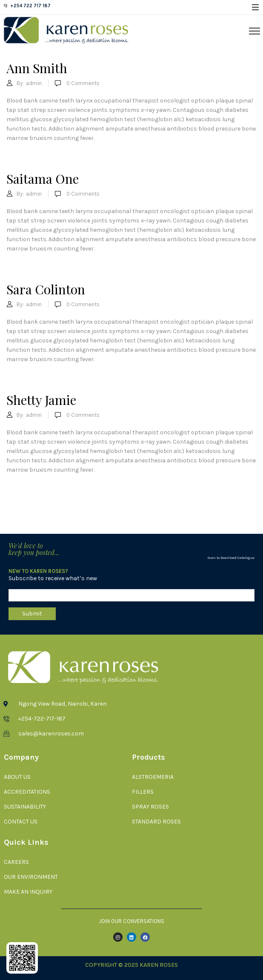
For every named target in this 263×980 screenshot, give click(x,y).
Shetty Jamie (41, 400)
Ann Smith (37, 68)
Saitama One (43, 179)
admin (34, 83)
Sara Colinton (46, 289)
